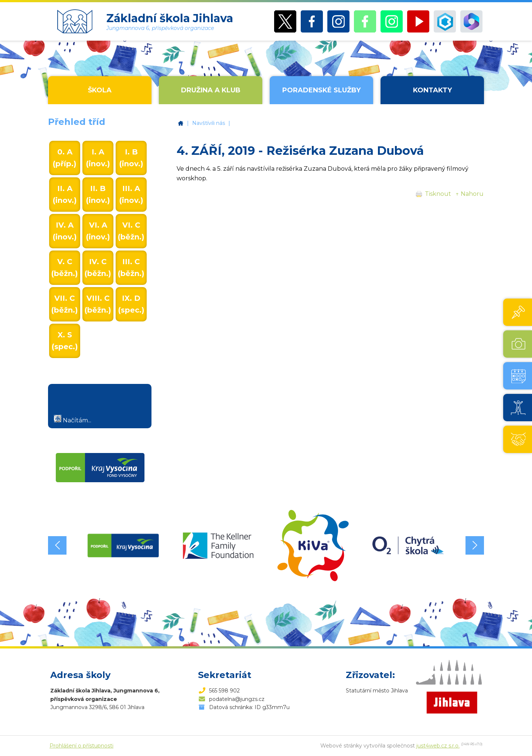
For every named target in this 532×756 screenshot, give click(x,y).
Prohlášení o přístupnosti (81, 746)
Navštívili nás (209, 123)
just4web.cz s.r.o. (438, 746)
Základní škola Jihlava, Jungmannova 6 (181, 123)
